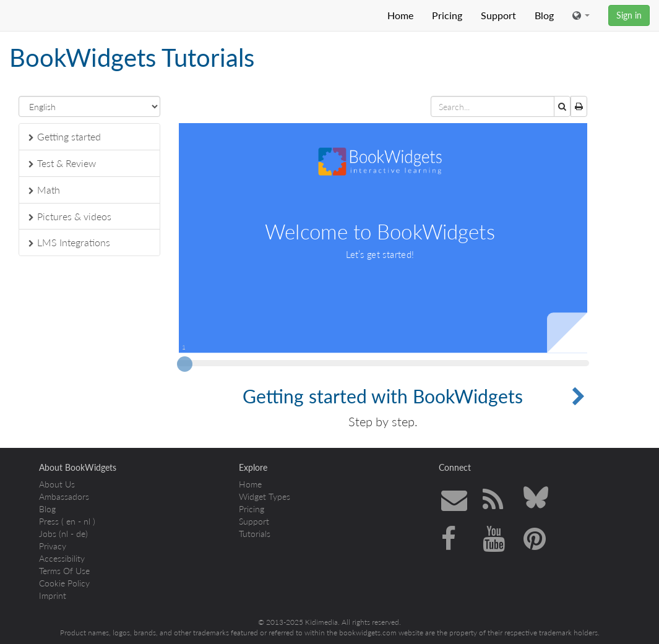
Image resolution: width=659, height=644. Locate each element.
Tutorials (255, 534)
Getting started (65, 136)
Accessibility (62, 558)
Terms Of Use (64, 571)
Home (400, 15)
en (71, 521)
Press (49, 521)
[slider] (185, 368)
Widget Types (265, 496)
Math (44, 190)
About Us (57, 484)
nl (87, 521)
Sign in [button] (629, 15)
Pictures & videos (70, 216)
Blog (544, 15)
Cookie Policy (64, 583)
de (81, 534)
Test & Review (62, 163)
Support (498, 15)
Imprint (53, 595)
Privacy (53, 546)
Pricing (447, 15)
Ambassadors (64, 496)
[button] (581, 15)
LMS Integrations (69, 242)
